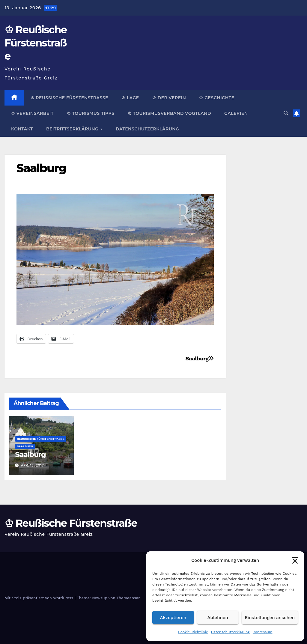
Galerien (236, 113)
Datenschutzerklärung (230, 632)
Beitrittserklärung (73, 129)
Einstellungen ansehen (270, 618)
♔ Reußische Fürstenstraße (36, 43)
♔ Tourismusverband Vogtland (169, 113)
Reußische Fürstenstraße (41, 439)
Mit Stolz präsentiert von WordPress (40, 598)
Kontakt (22, 129)
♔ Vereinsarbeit (32, 113)
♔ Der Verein (169, 98)
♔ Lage (130, 98)
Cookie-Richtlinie (193, 632)
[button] (295, 560)
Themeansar (128, 598)
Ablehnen (218, 618)
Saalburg (41, 168)
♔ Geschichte (217, 98)
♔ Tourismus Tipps (91, 113)
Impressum (263, 632)
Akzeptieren (173, 618)
